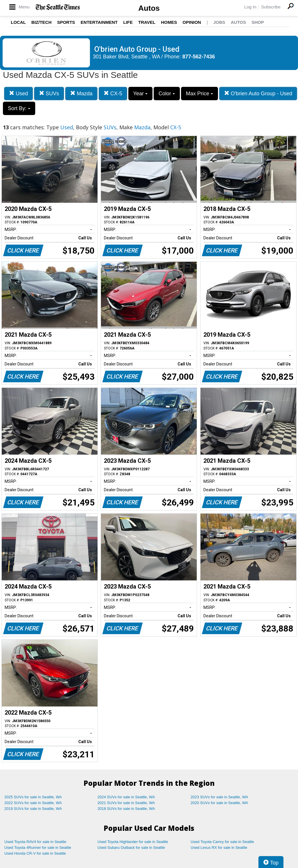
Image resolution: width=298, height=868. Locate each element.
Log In (250, 7)
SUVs (49, 93)
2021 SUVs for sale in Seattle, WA (126, 803)
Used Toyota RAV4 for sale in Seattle (35, 842)
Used (18, 93)
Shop (258, 22)
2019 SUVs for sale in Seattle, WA (33, 809)
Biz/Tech (41, 22)
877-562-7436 (199, 57)
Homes (169, 22)
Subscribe (271, 7)
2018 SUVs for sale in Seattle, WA (126, 809)
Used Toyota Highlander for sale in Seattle (133, 842)
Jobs (219, 22)
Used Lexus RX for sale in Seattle (219, 848)
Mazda (81, 93)
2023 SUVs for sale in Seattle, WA (219, 797)
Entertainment (99, 22)
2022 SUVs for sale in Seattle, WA (33, 803)
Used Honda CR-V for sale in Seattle (35, 853)
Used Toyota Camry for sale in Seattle (222, 842)
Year (140, 94)
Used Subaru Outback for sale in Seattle (131, 848)
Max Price (199, 94)
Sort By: (19, 108)
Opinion (192, 22)
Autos (149, 8)
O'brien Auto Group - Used (258, 93)
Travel (147, 22)
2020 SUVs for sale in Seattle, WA (219, 803)
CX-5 (113, 93)
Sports (66, 22)
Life (128, 22)
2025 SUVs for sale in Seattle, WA (33, 797)
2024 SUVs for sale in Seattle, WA (126, 797)
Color (167, 94)
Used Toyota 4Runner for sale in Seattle (38, 848)
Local (18, 22)
